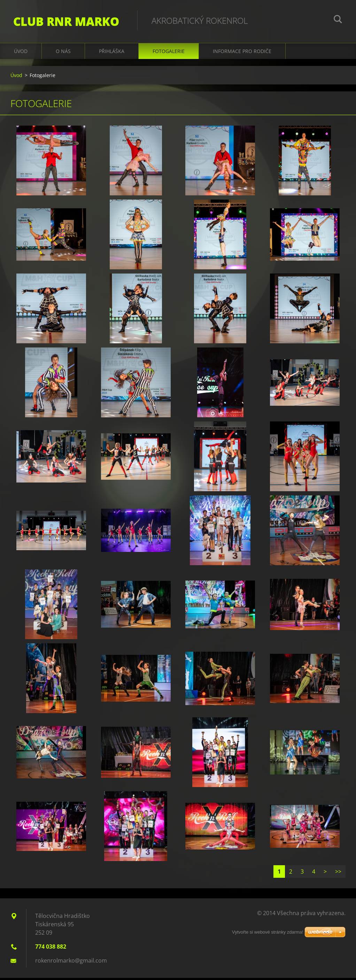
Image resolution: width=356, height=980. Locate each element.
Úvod (21, 53)
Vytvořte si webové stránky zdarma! (268, 932)
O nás (63, 53)
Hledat (338, 20)
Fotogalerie (169, 53)
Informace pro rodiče (242, 53)
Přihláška (112, 53)
